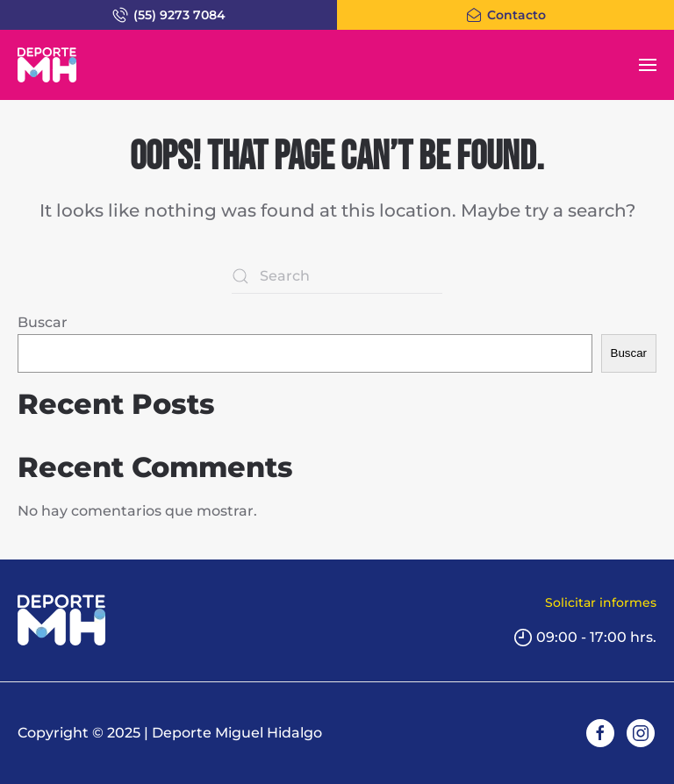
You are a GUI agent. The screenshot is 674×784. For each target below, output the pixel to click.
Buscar (43, 322)
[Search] (337, 276)
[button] (648, 65)
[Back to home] (47, 65)
